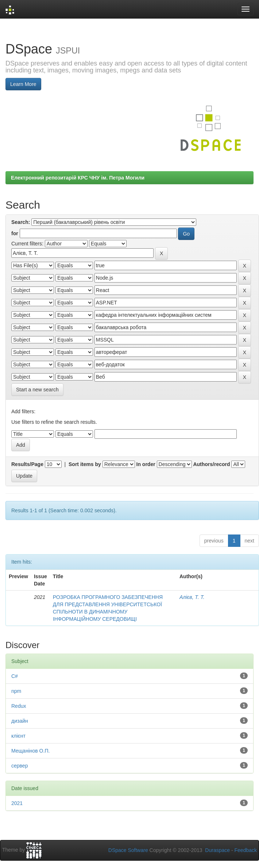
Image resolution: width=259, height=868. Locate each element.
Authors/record (211, 464)
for (15, 233)
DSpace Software (128, 850)
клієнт (18, 736)
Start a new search (37, 390)
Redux (19, 706)
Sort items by (85, 464)
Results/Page (27, 464)
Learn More (23, 84)
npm (16, 691)
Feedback (246, 850)
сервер (20, 766)
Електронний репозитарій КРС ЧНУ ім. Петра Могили (78, 178)
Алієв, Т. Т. (192, 597)
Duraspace (217, 850)
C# (15, 676)
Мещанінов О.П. (30, 751)
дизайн (20, 721)
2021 (17, 803)
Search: (21, 222)
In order (146, 464)
